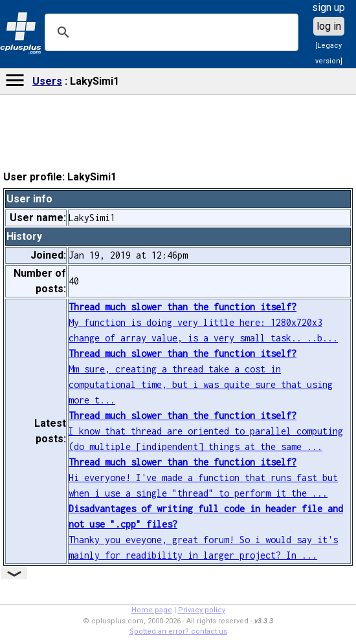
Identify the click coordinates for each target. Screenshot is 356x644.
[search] (170, 32)
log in (329, 26)
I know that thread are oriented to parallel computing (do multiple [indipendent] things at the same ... (206, 431)
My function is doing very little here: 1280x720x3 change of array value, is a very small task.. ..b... (203, 322)
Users (47, 81)
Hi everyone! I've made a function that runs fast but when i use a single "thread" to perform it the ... (203, 478)
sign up (328, 7)
